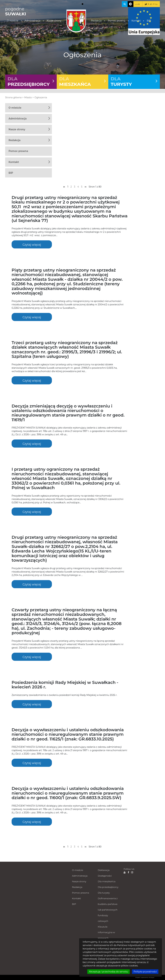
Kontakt (136, 21)
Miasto (28, 97)
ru (156, 4)
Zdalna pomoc (106, 966)
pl (146, 4)
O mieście (13, 21)
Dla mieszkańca (107, 881)
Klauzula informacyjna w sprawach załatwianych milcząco (106, 938)
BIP (149, 21)
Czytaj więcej (32, 245)
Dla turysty (104, 893)
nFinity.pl (151, 977)
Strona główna (13, 97)
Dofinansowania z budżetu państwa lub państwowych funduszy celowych (108, 910)
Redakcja (96, 21)
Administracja (32, 21)
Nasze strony (54, 21)
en (151, 4)
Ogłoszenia (41, 97)
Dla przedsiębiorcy (108, 887)
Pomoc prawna (117, 21)
